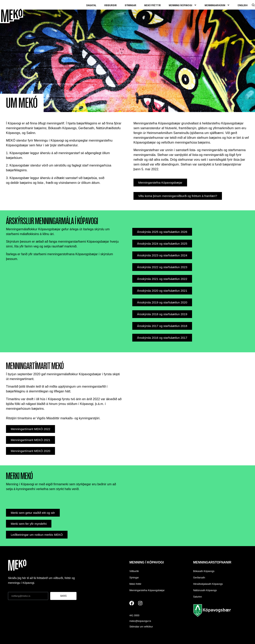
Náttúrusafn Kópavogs (205, 590)
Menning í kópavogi (183, 5)
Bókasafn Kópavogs (204, 571)
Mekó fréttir (153, 5)
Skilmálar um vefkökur (141, 627)
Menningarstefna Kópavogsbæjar (147, 590)
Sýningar (130, 5)
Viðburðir (110, 5)
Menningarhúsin (217, 5)
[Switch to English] (243, 5)
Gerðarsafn (199, 578)
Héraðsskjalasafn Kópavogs (208, 584)
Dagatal (91, 5)
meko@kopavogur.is (140, 621)
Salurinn (197, 597)
